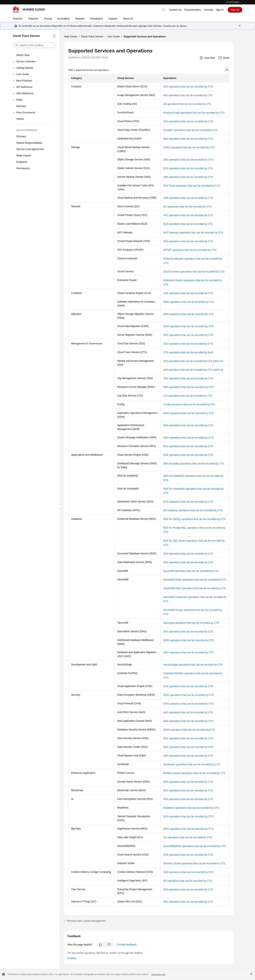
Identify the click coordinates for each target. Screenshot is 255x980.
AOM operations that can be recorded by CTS (188, 413)
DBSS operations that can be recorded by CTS (189, 730)
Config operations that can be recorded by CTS (189, 404)
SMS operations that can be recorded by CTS (188, 335)
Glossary (21, 106)
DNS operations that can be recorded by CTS (188, 782)
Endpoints (22, 162)
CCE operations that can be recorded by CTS (188, 293)
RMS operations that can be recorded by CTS (188, 387)
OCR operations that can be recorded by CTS (188, 816)
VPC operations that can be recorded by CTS (188, 215)
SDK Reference (25, 93)
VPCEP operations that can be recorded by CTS (190, 250)
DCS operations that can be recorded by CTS (188, 502)
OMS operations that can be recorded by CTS (188, 314)
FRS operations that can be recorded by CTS (188, 799)
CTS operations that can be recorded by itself (188, 352)
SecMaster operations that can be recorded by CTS (192, 764)
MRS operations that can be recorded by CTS (188, 829)
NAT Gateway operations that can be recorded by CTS (193, 233)
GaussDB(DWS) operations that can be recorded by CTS (195, 846)
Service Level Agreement (30, 149)
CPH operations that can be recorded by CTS (188, 121)
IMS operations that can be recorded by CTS (188, 95)
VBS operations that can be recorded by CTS (188, 177)
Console (208, 10)
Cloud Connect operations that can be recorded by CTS (194, 272)
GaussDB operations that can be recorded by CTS (191, 571)
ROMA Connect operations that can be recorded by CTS (194, 773)
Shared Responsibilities (29, 143)
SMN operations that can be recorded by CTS (188, 438)
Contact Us (175, 10)
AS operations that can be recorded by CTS (187, 104)
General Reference (27, 130)
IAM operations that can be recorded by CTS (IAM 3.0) (193, 361)
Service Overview (26, 61)
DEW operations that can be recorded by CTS (189, 695)
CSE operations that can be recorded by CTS (188, 455)
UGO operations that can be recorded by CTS (188, 652)
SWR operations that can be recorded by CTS (189, 302)
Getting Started (25, 68)
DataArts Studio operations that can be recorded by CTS (194, 863)
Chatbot (72, 958)
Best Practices (24, 81)
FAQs (19, 100)
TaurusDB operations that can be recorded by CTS (191, 623)
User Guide (23, 74)
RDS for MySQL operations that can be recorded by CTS (194, 519)
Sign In (220, 10)
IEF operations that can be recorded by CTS (188, 881)
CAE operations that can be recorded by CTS (188, 686)
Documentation (193, 10)
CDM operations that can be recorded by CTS (188, 326)
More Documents (26, 112)
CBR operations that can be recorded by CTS (188, 198)
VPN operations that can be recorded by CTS (188, 241)
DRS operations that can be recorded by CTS (188, 562)
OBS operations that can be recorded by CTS (188, 160)
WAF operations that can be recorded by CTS (188, 721)
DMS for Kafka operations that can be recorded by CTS (194, 464)
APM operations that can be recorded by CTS (188, 425)
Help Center (71, 36)
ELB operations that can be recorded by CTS (188, 224)
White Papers (24, 156)
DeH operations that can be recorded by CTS (188, 139)
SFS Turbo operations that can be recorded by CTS (192, 186)
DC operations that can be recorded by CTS (187, 207)
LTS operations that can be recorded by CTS (188, 396)
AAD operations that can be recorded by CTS (188, 712)
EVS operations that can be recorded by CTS (188, 168)
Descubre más (158, 974)
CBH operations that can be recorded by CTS (188, 756)
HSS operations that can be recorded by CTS (188, 738)
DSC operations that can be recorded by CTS (188, 747)
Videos (20, 119)
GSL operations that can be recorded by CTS (188, 902)
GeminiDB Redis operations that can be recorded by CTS (195, 580)
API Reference (24, 87)
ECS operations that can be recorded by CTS (188, 87)
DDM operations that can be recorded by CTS (188, 640)
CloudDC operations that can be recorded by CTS (191, 130)
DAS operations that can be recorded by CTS (188, 632)
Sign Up (235, 10)
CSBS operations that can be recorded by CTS (189, 147)
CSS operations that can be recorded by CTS (188, 855)
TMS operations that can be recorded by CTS (188, 378)
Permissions (23, 168)
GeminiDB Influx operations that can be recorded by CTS (195, 588)
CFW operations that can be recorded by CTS (188, 704)
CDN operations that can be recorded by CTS (188, 872)
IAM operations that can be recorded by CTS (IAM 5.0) (193, 370)
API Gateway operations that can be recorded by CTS (193, 510)
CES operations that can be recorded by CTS (188, 344)
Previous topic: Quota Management (86, 921)
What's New (23, 55)
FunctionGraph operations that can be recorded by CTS (194, 113)
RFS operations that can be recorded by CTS (188, 446)
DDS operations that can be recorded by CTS (188, 554)
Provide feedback (127, 945)
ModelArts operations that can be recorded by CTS (191, 808)
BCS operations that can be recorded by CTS (188, 790)
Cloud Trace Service (92, 36)
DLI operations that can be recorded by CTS (188, 837)
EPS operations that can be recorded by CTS (188, 889)
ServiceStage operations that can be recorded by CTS (193, 665)
